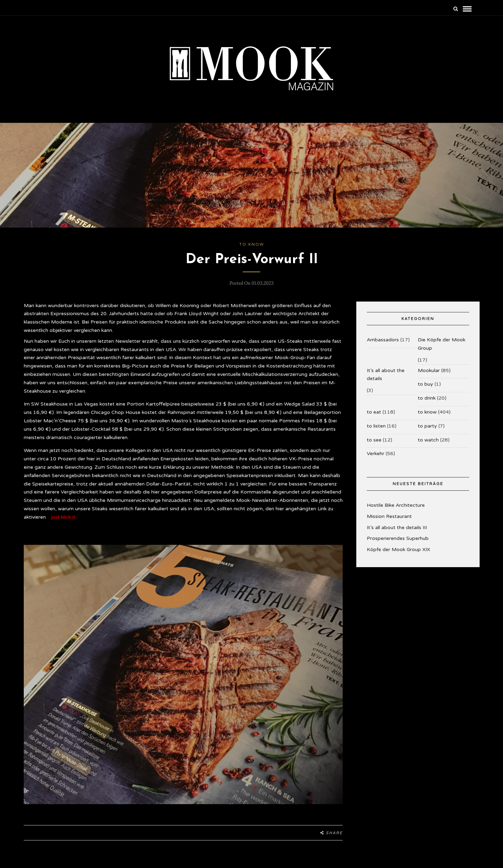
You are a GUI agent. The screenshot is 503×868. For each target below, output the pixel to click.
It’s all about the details (386, 375)
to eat (374, 412)
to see (374, 440)
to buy (425, 384)
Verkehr (376, 454)
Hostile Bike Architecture (396, 505)
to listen (376, 426)
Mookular (429, 370)
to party (427, 426)
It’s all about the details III (397, 528)
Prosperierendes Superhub (398, 538)
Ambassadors (383, 340)
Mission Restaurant (389, 516)
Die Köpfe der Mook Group (442, 344)
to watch (428, 440)
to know (252, 244)
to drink (427, 398)
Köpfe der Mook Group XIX (398, 550)
